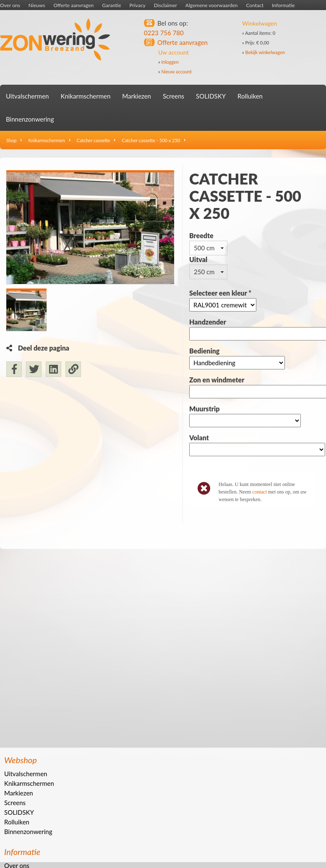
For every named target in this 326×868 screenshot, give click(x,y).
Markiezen (137, 96)
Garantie (111, 5)
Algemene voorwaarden (212, 5)
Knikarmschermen (85, 96)
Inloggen (170, 62)
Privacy (138, 5)
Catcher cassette (94, 140)
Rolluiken (250, 96)
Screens (173, 96)
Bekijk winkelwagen (265, 52)
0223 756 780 (164, 33)
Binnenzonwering (30, 119)
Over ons (10, 5)
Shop (11, 140)
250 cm (204, 272)
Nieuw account (177, 71)
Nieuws (37, 5)
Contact (255, 5)
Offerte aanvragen (73, 5)
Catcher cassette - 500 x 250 (151, 140)
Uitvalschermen (27, 96)
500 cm (204, 248)
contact (259, 492)
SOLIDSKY (211, 96)
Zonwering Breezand (55, 40)
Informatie (283, 5)
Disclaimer (166, 5)
